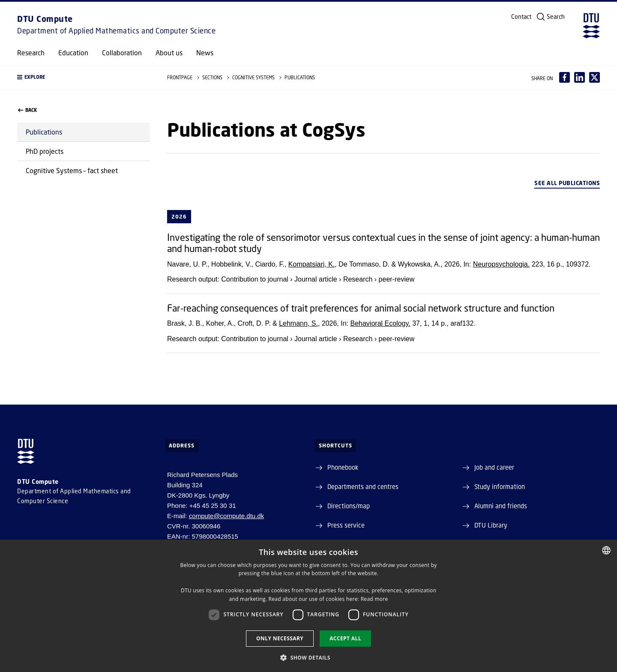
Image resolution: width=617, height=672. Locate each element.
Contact (521, 17)
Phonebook (343, 467)
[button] (84, 77)
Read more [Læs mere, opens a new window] (374, 599)
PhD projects (45, 151)
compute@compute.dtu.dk (226, 516)
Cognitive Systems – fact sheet (72, 170)
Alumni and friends (501, 506)
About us (169, 53)
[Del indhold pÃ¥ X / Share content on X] (595, 77)
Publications (44, 132)
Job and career (494, 467)
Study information (500, 486)
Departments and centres (363, 486)
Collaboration (122, 53)
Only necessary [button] (280, 638)
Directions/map (349, 506)
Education (73, 53)
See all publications (567, 183)
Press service (346, 525)
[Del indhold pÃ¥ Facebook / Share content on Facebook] (565, 77)
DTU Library (491, 525)
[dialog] (308, 606)
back (27, 110)
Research (31, 53)
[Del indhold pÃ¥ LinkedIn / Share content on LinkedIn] (580, 77)
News (205, 53)
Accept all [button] (345, 638)
